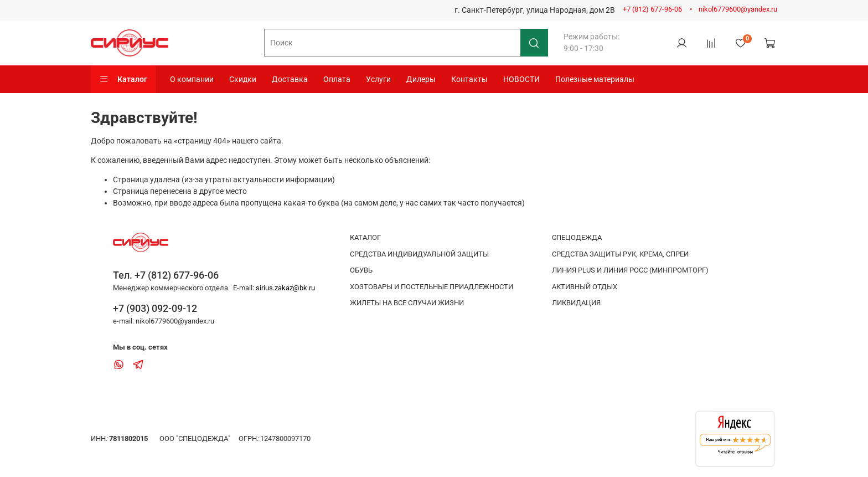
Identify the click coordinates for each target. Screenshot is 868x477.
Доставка (290, 79)
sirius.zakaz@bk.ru (285, 288)
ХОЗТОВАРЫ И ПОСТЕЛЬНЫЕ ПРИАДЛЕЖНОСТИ (432, 287)
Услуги (378, 79)
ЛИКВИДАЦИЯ (576, 303)
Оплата (337, 79)
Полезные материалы (595, 79)
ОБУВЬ (361, 270)
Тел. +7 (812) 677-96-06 (166, 275)
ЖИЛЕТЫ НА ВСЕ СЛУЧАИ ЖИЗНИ (407, 303)
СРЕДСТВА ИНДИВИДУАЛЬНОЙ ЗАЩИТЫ (419, 254)
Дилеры (421, 79)
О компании (192, 79)
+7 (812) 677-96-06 (652, 9)
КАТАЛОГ (365, 237)
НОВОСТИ (521, 79)
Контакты (469, 79)
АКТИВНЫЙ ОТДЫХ (585, 287)
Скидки (243, 79)
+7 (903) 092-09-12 (155, 308)
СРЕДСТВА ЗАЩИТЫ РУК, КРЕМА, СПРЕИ (620, 254)
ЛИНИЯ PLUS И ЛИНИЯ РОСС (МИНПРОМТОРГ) (630, 270)
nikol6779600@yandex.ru (738, 9)
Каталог (123, 79)
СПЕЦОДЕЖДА (577, 237)
